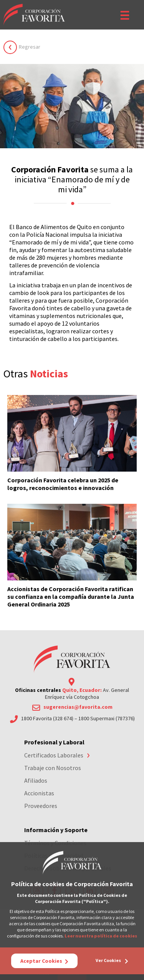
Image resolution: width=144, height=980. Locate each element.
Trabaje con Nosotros (53, 768)
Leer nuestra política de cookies (101, 936)
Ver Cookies (112, 960)
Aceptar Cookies (44, 961)
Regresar (30, 47)
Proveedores (41, 806)
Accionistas (39, 793)
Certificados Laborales (54, 755)
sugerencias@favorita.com (78, 707)
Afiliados (36, 780)
